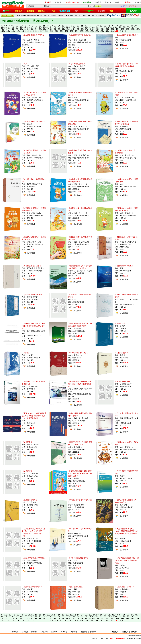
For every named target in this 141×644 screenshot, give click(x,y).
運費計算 (108, 2)
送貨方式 (84, 632)
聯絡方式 (54, 632)
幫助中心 (64, 632)
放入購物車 (31, 53)
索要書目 (34, 632)
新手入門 (45, 632)
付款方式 (98, 2)
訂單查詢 (58, 2)
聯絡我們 (118, 2)
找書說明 (74, 632)
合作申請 (25, 632)
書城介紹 (15, 632)
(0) (74, 2)
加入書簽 (138, 2)
